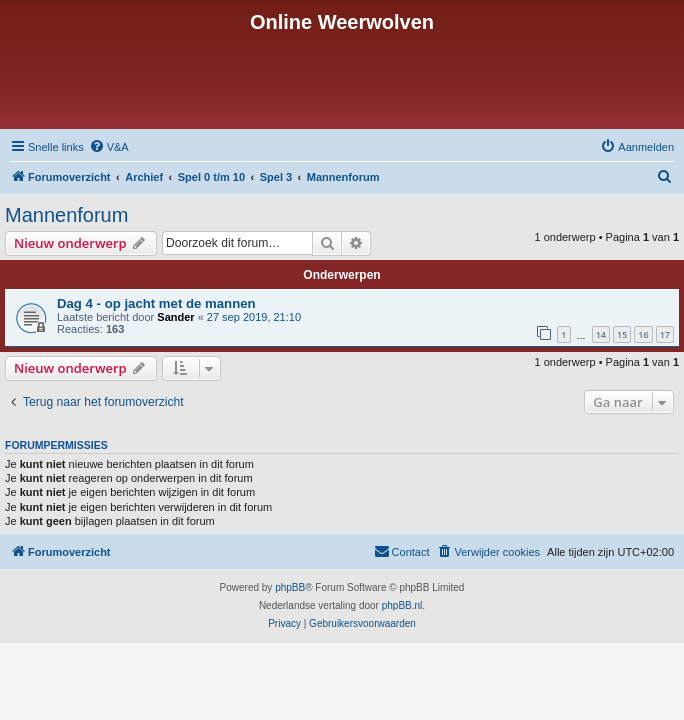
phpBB (290, 587)
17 (665, 334)
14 (601, 334)
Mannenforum (66, 215)
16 (643, 334)
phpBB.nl (402, 605)
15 (622, 334)
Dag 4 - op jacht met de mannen (156, 303)
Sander (175, 317)
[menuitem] (109, 147)
